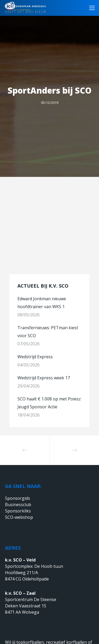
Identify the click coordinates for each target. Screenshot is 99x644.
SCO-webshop (19, 517)
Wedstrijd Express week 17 (44, 378)
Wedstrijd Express (35, 357)
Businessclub (18, 505)
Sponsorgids (18, 498)
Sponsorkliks (18, 511)
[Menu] (90, 8)
